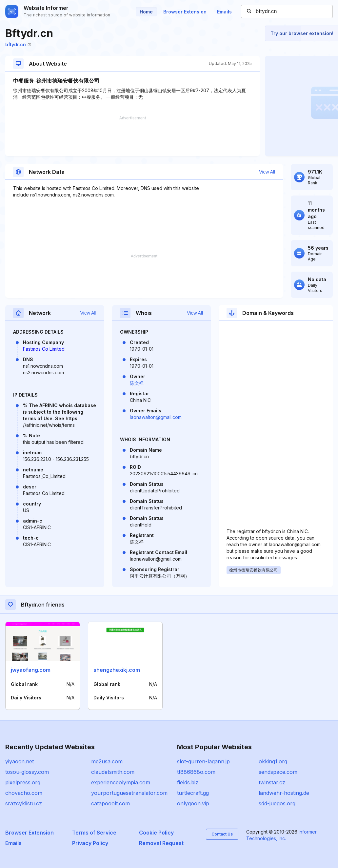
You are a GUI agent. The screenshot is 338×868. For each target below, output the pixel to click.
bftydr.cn (18, 44)
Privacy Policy (90, 843)
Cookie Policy (156, 833)
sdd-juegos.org (277, 803)
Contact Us (222, 834)
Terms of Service (94, 833)
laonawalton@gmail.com (156, 417)
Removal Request (161, 843)
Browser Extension (185, 12)
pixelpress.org (23, 782)
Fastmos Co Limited (44, 349)
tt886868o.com (196, 772)
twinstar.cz (272, 782)
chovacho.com (24, 793)
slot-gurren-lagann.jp (203, 761)
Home (146, 12)
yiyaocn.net (20, 761)
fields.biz (188, 782)
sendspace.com (278, 772)
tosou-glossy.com (27, 772)
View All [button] (267, 172)
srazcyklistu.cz (24, 803)
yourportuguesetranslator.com (129, 793)
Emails (224, 12)
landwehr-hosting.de (284, 793)
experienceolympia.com (121, 782)
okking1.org (273, 761)
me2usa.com (107, 761)
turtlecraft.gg (193, 793)
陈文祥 (137, 383)
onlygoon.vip (193, 803)
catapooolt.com (110, 803)
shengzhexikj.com (117, 670)
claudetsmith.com (113, 772)
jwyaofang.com (31, 670)
